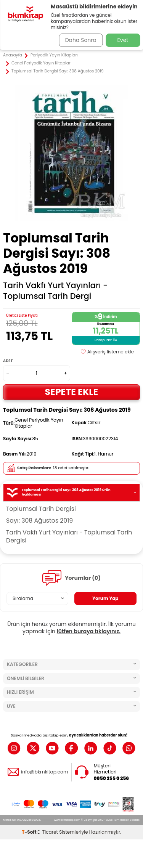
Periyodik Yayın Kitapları (54, 55)
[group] (71, 153)
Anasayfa (13, 55)
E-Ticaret (48, 832)
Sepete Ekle (72, 392)
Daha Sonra (81, 40)
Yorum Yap (105, 598)
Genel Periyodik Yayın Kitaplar (41, 63)
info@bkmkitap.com (44, 772)
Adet (8, 361)
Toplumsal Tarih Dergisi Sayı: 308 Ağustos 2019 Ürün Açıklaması (71, 492)
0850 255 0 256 (112, 778)
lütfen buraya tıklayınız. (89, 631)
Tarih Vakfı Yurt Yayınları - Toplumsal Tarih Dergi (55, 291)
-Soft (30, 832)
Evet (123, 40)
